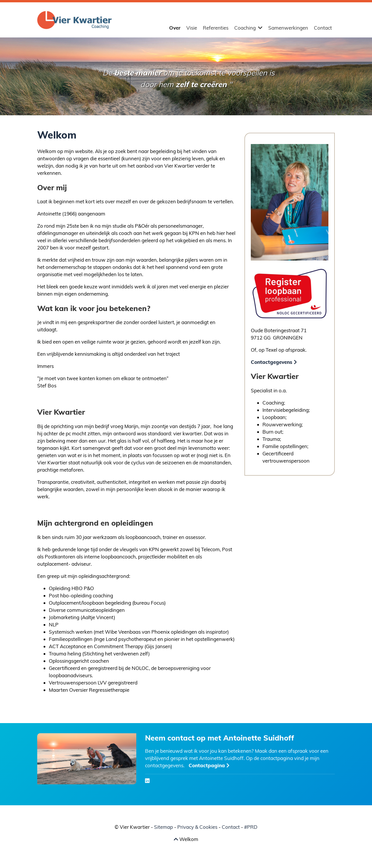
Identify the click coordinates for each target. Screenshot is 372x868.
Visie (192, 28)
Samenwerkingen (288, 28)
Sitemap (163, 827)
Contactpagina (209, 765)
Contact (323, 28)
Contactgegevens (274, 362)
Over (175, 28)
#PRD (251, 827)
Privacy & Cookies (197, 827)
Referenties (216, 28)
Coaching (248, 28)
